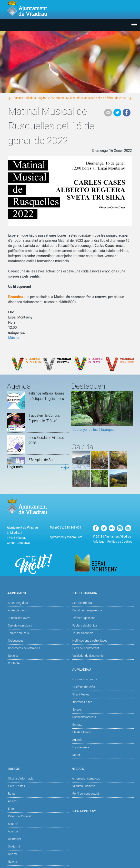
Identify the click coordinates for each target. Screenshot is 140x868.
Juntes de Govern (19, 618)
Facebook (127, 113)
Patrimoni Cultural (20, 816)
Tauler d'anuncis (18, 633)
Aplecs (12, 801)
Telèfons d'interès (84, 687)
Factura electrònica (85, 626)
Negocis (102, 768)
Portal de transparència (87, 610)
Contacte (14, 663)
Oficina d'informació (21, 779)
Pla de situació (82, 732)
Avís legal (99, 542)
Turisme (38, 768)
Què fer (13, 854)
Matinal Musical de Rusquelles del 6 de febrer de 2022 (91, 98)
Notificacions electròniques (90, 641)
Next (130, 413)
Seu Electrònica (102, 593)
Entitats (77, 725)
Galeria (13, 862)
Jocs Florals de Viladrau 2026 (46, 440)
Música (14, 338)
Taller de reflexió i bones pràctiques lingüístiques (46, 396)
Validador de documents (88, 656)
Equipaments (81, 747)
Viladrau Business (84, 786)
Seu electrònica (82, 603)
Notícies (13, 656)
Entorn (12, 809)
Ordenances (16, 641)
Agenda (77, 740)
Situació (13, 824)
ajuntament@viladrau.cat (66, 537)
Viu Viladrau (102, 669)
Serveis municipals (20, 626)
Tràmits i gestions (84, 618)
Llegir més (15, 467)
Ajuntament (38, 593)
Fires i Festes (81, 694)
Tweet (117, 113)
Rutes (12, 794)
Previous (75, 413)
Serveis (77, 710)
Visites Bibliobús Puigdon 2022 (34, 98)
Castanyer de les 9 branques (94, 430)
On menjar (15, 839)
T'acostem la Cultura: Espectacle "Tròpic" (44, 418)
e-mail (108, 113)
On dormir (14, 847)
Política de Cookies (120, 542)
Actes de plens (17, 610)
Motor (76, 755)
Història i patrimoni (85, 679)
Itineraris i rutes (82, 702)
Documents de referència (24, 648)
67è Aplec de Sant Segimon (42, 463)
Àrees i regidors (18, 603)
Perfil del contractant (86, 648)
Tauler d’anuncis (83, 633)
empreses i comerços (86, 779)
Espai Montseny (84, 811)
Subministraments (84, 717)
